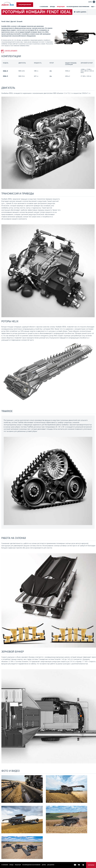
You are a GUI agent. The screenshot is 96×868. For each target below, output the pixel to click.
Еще (92, 7)
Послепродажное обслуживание (78, 7)
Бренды (52, 7)
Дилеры (44, 865)
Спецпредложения (25, 5)
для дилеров (51, 865)
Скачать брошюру (11, 51)
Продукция (61, 7)
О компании (44, 7)
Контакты (91, 865)
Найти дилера (81, 12)
